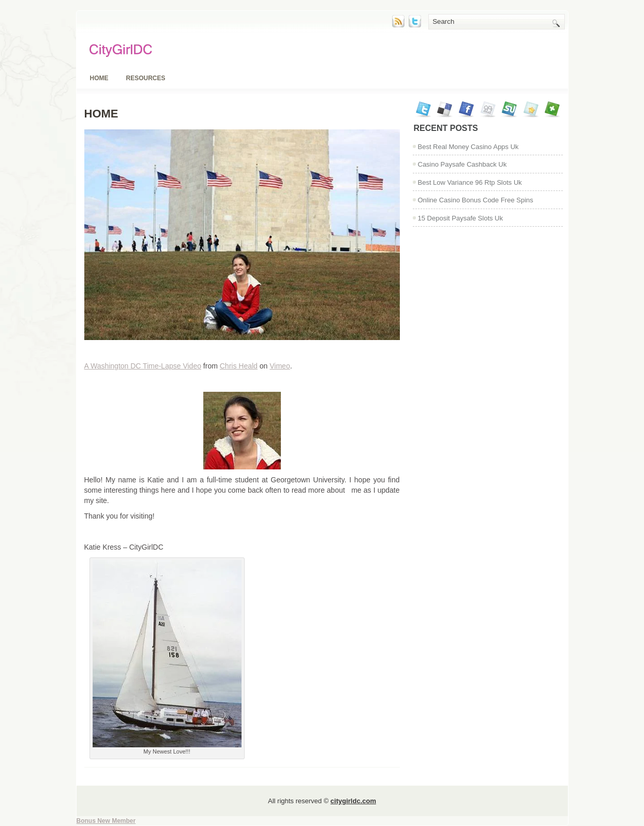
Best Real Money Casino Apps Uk (468, 147)
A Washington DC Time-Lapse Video (143, 366)
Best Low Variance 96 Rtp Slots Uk (470, 182)
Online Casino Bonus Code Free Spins (476, 200)
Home (99, 78)
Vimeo (280, 366)
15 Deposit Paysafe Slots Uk (461, 218)
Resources (146, 78)
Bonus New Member (106, 821)
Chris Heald (239, 366)
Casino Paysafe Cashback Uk (462, 164)
